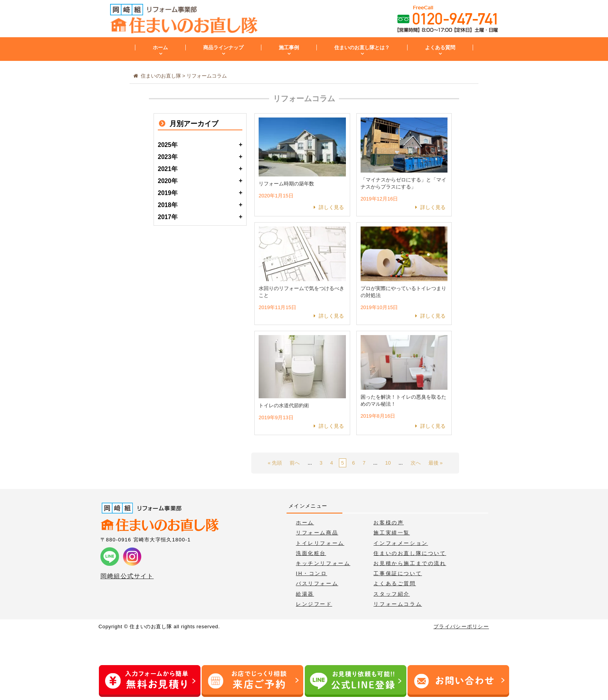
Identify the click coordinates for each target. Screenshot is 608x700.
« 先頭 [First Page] (275, 463)
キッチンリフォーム (323, 563)
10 (388, 463)
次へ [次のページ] (416, 463)
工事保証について (398, 573)
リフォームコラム (398, 604)
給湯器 (305, 594)
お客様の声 (389, 523)
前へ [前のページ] (295, 463)
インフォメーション (401, 543)
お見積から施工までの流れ (410, 563)
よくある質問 (440, 48)
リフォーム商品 (317, 533)
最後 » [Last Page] (436, 463)
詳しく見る (331, 207)
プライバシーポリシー (461, 627)
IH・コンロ (312, 573)
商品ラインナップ (223, 48)
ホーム (160, 48)
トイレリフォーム (320, 543)
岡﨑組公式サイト (127, 576)
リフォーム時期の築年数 (286, 184)
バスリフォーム (317, 583)
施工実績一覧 (392, 533)
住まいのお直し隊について (410, 553)
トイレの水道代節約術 (284, 405)
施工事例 (289, 48)
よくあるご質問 (395, 583)
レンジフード (314, 604)
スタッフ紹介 (392, 594)
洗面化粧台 (311, 553)
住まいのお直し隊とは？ (362, 48)
